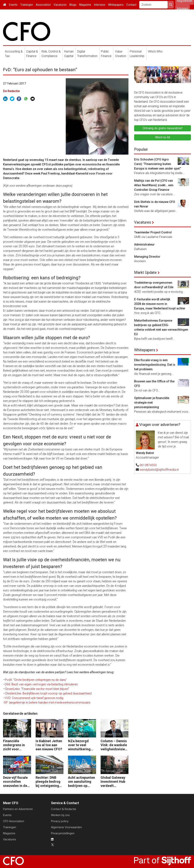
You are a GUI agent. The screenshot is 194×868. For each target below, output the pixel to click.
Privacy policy (60, 821)
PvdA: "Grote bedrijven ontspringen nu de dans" (36, 680)
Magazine (85, 5)
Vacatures (60, 5)
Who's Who (155, 51)
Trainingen (27, 5)
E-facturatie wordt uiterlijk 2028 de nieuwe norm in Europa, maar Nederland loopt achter (160, 304)
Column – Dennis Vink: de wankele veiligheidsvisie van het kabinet (114, 745)
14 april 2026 (45, 734)
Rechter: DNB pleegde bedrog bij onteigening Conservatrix (48, 782)
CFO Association (14, 821)
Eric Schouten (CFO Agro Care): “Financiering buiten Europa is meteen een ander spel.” (158, 164)
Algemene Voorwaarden (66, 827)
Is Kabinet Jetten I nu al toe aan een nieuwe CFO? (49, 745)
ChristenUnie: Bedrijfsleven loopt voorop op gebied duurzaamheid (48, 693)
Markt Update (145, 272)
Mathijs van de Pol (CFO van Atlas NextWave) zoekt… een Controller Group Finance (154, 185)
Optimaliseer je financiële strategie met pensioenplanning (152, 403)
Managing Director (147, 257)
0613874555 (148, 465)
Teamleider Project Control (153, 232)
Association (43, 5)
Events (13, 5)
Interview (100, 5)
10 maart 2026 (111, 734)
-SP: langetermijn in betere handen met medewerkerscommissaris (47, 702)
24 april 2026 (12, 734)
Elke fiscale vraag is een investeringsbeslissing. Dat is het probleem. (155, 365)
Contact (131, 5)
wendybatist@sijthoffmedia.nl (159, 470)
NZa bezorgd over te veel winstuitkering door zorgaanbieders (80, 745)
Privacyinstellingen (63, 833)
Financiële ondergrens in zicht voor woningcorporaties (16, 745)
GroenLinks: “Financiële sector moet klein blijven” (37, 689)
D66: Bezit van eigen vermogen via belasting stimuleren (41, 684)
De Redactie (11, 91)
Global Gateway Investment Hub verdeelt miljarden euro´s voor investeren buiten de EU (113, 782)
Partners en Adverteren (18, 809)
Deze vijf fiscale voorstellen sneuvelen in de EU (15, 782)
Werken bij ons (60, 815)
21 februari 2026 (15, 771)
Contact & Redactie (64, 809)
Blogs (73, 5)
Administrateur (144, 245)
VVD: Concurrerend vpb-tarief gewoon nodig (34, 698)
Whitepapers (116, 5)
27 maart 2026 (79, 734)
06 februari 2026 (47, 771)
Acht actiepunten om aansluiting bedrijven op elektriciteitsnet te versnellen (81, 782)
